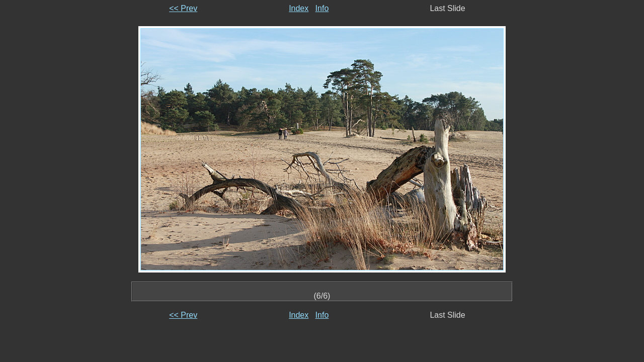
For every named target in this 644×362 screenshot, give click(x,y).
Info (322, 8)
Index (299, 8)
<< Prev (183, 8)
